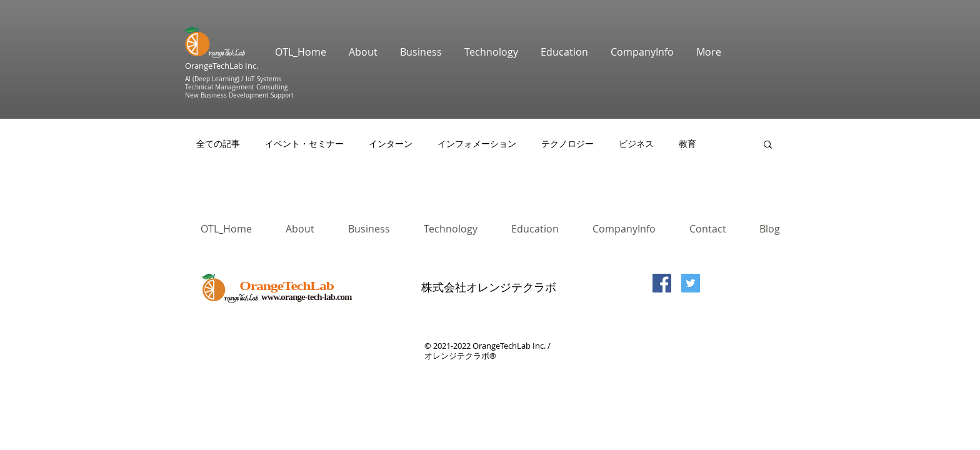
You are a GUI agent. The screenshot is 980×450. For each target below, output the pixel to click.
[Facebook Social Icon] (662, 283)
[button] (768, 145)
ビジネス (636, 144)
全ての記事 (218, 144)
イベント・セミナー (304, 144)
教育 (687, 144)
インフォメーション (477, 144)
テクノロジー (567, 144)
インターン (391, 144)
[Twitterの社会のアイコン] (691, 283)
